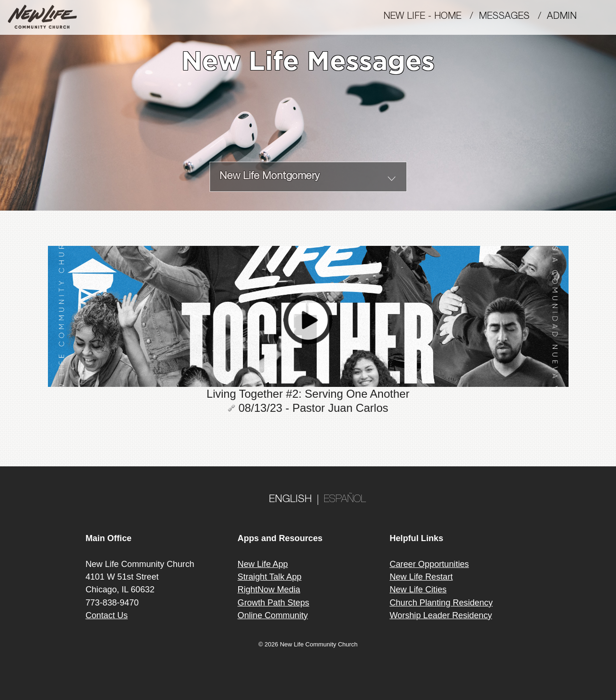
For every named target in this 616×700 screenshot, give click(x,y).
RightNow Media (269, 590)
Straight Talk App (270, 577)
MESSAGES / (513, 17)
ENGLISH (290, 500)
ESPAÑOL (345, 500)
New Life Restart (421, 577)
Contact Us (107, 615)
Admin (566, 17)
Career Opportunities (429, 564)
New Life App (263, 564)
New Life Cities (418, 590)
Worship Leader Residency (441, 615)
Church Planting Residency (441, 603)
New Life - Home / (431, 17)
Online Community (273, 615)
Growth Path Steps (274, 603)
